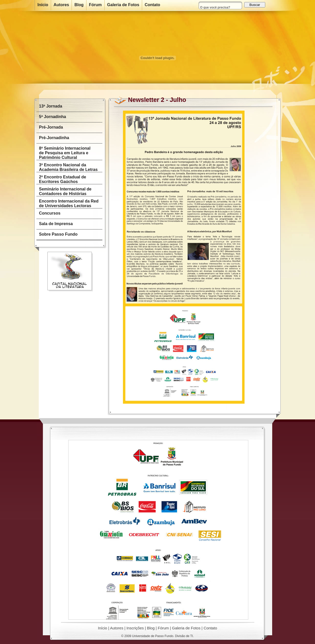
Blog (151, 628)
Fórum (163, 628)
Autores (117, 628)
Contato (210, 628)
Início (103, 628)
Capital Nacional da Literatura (70, 272)
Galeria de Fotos (186, 628)
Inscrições (135, 628)
